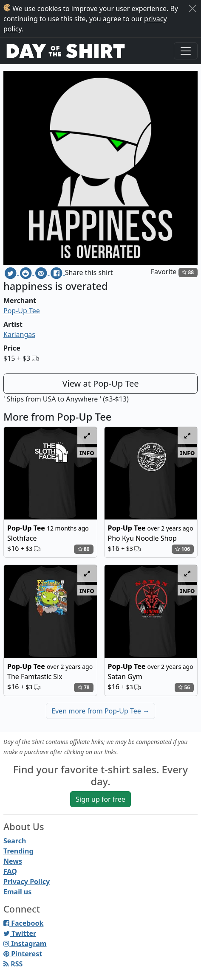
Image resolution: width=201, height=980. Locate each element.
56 (184, 687)
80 (84, 549)
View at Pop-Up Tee (101, 383)
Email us (17, 892)
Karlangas (19, 334)
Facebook (23, 923)
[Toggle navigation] (186, 51)
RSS (13, 964)
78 (84, 687)
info (87, 452)
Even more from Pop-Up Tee (100, 711)
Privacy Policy (27, 882)
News (13, 861)
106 (183, 549)
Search (15, 841)
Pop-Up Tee (22, 311)
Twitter (20, 933)
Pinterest (23, 954)
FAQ (10, 871)
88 (188, 272)
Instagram (25, 943)
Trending (18, 851)
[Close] (193, 8)
